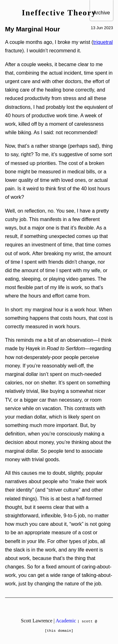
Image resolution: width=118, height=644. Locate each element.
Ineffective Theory (59, 13)
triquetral (103, 42)
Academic (66, 621)
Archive (101, 13)
